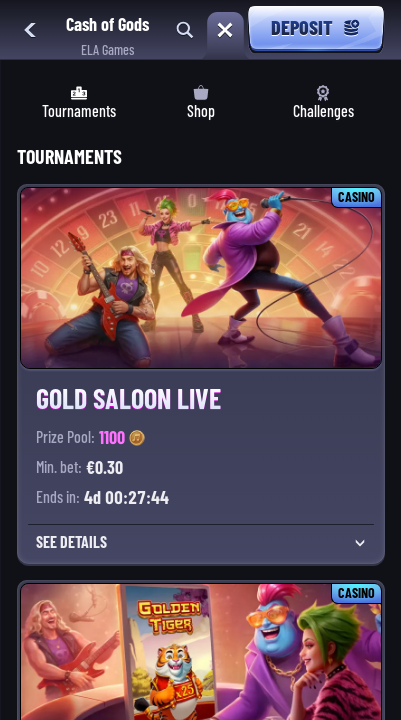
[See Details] (360, 543)
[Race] (225, 30)
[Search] (185, 30)
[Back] (30, 30)
